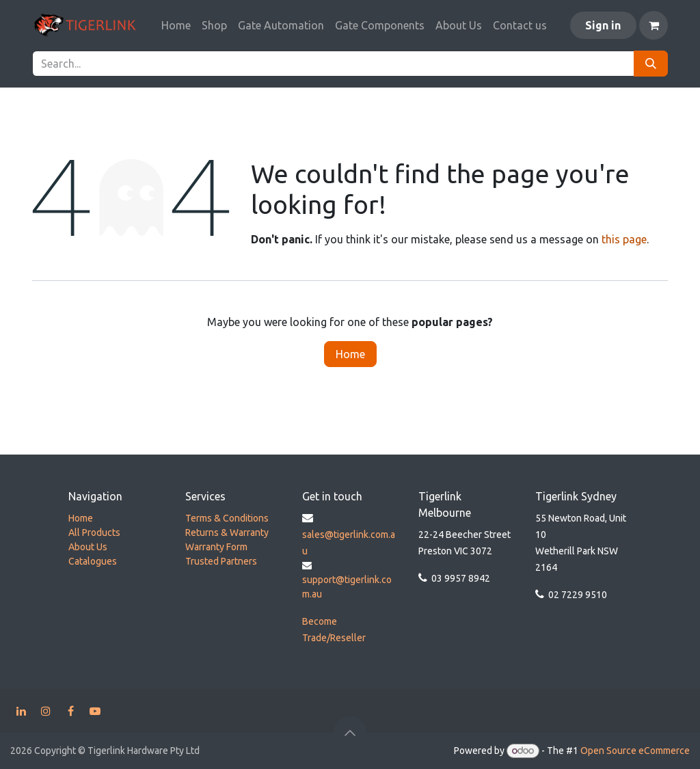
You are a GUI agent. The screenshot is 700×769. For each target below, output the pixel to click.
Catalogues (93, 561)
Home (350, 354)
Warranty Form (216, 547)
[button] (350, 733)
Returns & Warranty (227, 532)
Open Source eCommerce (635, 751)
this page (624, 239)
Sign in (603, 25)
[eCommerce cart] (654, 25)
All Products (94, 532)
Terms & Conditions (227, 518)
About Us (88, 547)
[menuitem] (176, 25)
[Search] (651, 64)
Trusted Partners (221, 561)
